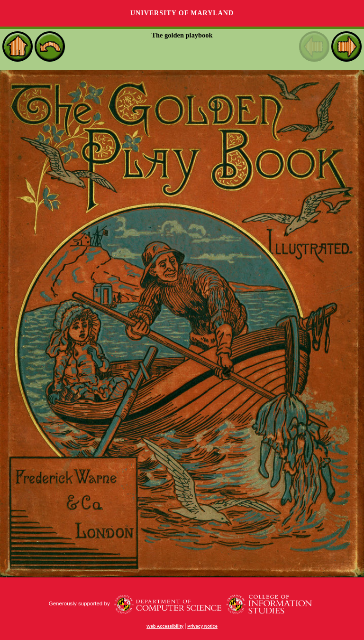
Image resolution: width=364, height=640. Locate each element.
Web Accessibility (165, 626)
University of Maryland (182, 13)
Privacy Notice (202, 626)
